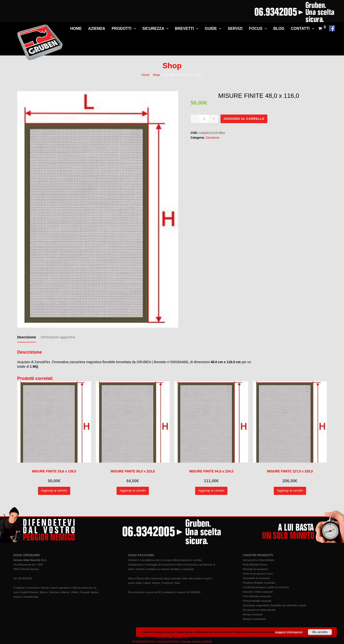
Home (145, 75)
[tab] (27, 337)
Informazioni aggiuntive (58, 337)
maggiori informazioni (289, 632)
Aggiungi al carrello (244, 119)
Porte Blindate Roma (255, 565)
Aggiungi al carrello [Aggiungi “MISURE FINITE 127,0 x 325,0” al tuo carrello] (290, 490)
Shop (156, 75)
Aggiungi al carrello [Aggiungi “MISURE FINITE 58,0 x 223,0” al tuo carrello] (133, 490)
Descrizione (27, 337)
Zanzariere (212, 138)
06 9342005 (25, 578)
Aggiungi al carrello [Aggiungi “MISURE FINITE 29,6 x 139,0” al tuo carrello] (54, 490)
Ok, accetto (320, 632)
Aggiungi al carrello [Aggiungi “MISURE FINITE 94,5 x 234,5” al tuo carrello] (211, 490)
